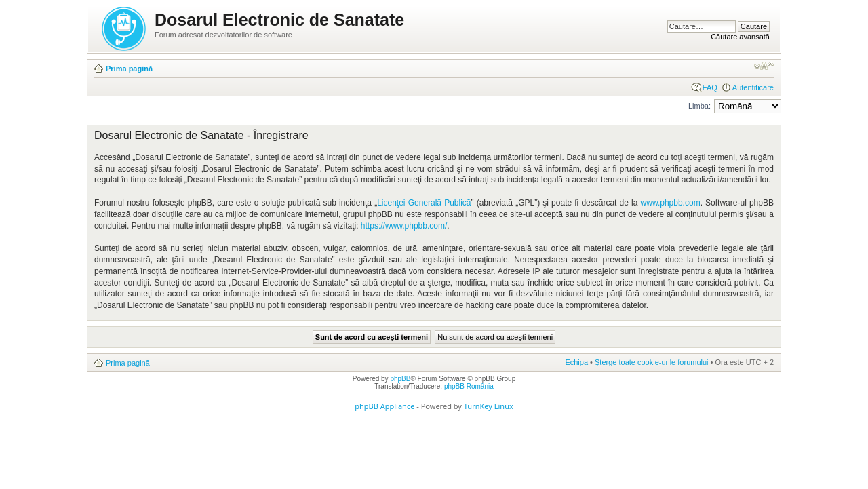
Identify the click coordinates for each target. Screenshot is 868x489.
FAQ (710, 87)
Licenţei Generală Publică (424, 203)
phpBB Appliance (384, 406)
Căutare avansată (740, 37)
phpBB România (469, 386)
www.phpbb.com (671, 203)
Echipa (576, 362)
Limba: (699, 106)
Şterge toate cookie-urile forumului (652, 362)
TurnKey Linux (489, 406)
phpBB (400, 379)
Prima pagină (129, 69)
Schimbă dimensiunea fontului (764, 66)
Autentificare (753, 87)
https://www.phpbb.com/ (404, 226)
